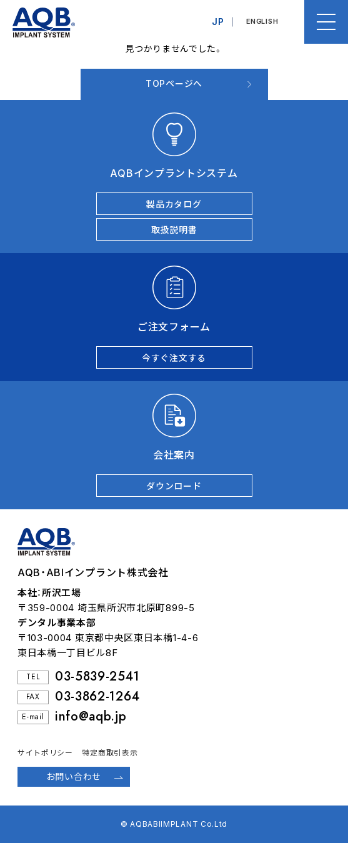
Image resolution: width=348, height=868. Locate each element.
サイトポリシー (45, 753)
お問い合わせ (74, 776)
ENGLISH (262, 22)
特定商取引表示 (110, 753)
